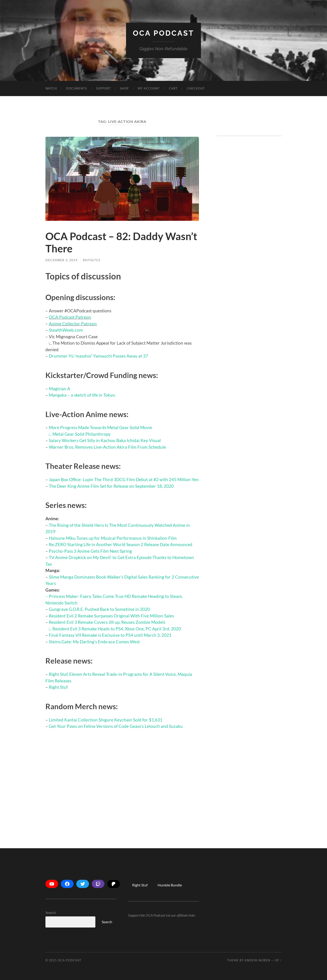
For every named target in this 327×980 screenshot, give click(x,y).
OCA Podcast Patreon (70, 317)
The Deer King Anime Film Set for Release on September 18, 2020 (111, 486)
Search (51, 912)
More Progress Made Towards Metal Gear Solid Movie (100, 427)
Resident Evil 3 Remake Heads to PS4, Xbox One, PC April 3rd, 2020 (117, 629)
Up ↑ (278, 960)
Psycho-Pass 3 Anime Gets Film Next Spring (90, 551)
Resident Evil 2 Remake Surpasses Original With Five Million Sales (111, 616)
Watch (51, 88)
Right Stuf (58, 687)
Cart (173, 88)
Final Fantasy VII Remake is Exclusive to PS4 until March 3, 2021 (110, 635)
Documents (77, 88)
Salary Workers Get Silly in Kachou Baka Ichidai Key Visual (105, 440)
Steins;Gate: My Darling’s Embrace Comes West (94, 642)
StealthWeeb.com (66, 330)
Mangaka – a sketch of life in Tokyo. (82, 395)
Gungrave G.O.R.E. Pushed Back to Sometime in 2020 (99, 609)
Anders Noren (257, 960)
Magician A (59, 389)
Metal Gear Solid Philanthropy (82, 434)
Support (103, 88)
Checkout (196, 88)
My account (149, 88)
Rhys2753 (92, 260)
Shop (124, 88)
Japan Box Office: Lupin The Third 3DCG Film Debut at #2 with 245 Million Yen (124, 479)
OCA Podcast (163, 33)
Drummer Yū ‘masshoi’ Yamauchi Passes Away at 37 (98, 356)
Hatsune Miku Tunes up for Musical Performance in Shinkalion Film (113, 538)
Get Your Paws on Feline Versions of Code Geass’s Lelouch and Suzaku (116, 726)
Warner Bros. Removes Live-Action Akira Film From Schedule (107, 447)
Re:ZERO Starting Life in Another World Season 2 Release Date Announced (121, 544)
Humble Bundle (170, 885)
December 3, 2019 (61, 260)
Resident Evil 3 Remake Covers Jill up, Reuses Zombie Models (107, 622)
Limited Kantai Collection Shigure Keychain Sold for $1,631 (106, 720)
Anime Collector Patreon (73, 324)
